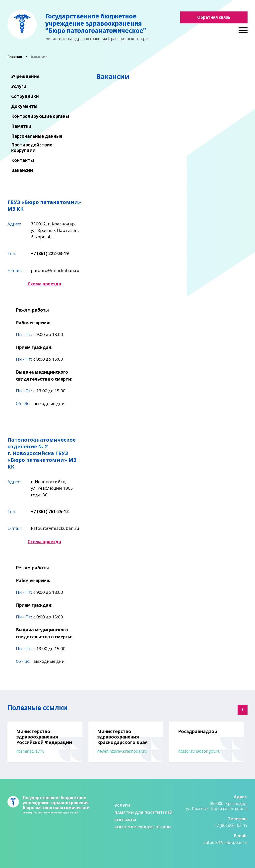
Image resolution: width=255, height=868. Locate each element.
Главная (15, 57)
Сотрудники (25, 96)
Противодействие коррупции (32, 148)
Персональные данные (37, 136)
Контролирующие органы (40, 116)
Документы (24, 106)
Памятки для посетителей (144, 812)
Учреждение (25, 76)
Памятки (21, 126)
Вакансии (22, 170)
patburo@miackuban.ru (55, 270)
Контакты (23, 160)
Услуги (19, 86)
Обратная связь (214, 17)
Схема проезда (44, 284)
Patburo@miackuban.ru (55, 528)
